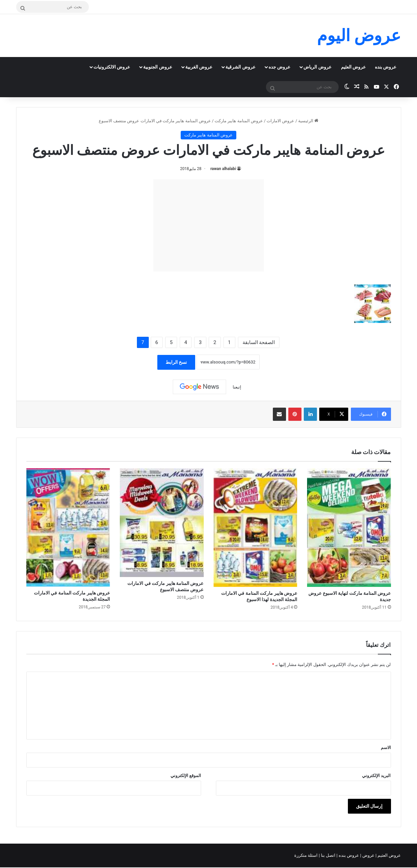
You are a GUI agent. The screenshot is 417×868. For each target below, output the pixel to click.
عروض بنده (386, 67)
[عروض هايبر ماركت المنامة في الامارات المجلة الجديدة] (68, 527)
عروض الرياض (317, 67)
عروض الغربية (199, 67)
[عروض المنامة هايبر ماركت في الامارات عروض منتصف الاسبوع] (162, 523)
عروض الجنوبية (157, 67)
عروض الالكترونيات (112, 67)
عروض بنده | (348, 855)
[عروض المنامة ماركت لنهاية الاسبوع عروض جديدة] (349, 527)
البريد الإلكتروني (376, 776)
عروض (368, 855)
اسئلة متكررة (306, 855)
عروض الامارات (280, 121)
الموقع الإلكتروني (186, 776)
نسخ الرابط (176, 362)
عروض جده (279, 67)
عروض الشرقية (240, 67)
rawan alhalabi (223, 169)
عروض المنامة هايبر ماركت (239, 121)
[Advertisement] (209, 225)
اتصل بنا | (328, 855)
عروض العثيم (353, 67)
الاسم (386, 748)
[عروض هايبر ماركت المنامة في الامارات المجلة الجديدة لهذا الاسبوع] (256, 527)
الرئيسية (308, 121)
